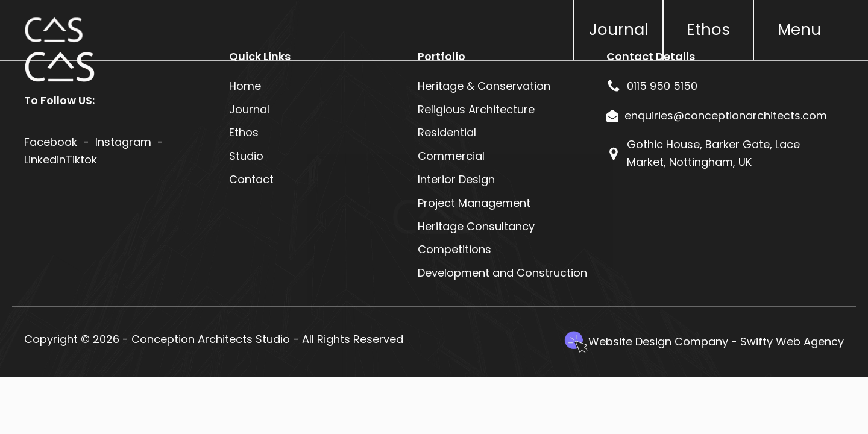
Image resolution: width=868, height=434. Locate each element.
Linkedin (45, 159)
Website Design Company (658, 341)
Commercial (451, 156)
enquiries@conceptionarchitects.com (726, 115)
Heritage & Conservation (484, 86)
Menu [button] (799, 30)
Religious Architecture (476, 109)
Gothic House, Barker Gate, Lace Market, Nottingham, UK (713, 153)
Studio (246, 156)
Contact (251, 179)
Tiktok (81, 159)
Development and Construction (502, 273)
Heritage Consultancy (476, 226)
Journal (618, 30)
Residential (448, 132)
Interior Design (456, 179)
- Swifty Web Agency (788, 341)
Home (245, 86)
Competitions (454, 249)
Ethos (708, 30)
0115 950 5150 (662, 86)
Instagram (123, 142)
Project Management (474, 203)
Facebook (51, 142)
